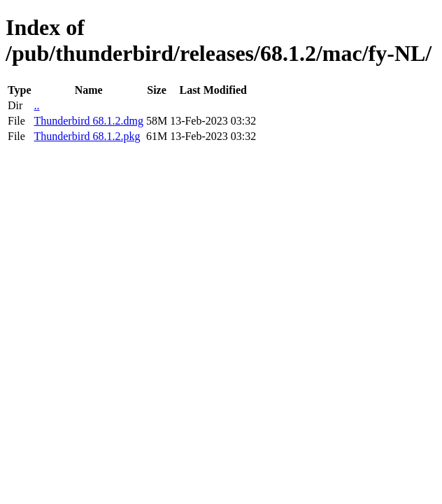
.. (36, 105)
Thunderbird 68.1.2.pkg (87, 136)
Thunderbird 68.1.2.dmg (88, 121)
